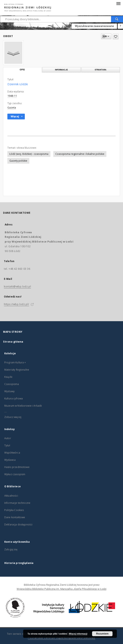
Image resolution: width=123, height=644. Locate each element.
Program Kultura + (15, 362)
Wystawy (9, 391)
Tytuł (7, 445)
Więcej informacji (78, 634)
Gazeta (12, 108)
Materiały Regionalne (17, 370)
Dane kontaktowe (15, 517)
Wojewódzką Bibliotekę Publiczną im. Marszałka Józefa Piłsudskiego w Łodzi (61, 589)
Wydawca (10, 460)
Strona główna (13, 342)
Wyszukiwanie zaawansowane (94, 26)
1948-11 (12, 96)
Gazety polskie (18, 161)
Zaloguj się (11, 549)
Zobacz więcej (13, 417)
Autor (8, 438)
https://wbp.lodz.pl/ (17, 304)
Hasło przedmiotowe (17, 467)
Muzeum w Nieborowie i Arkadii (23, 406)
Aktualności (11, 496)
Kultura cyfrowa (14, 398)
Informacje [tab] (61, 70)
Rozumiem (102, 634)
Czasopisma (12, 384)
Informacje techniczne (17, 503)
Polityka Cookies (14, 510)
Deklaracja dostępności (18, 524)
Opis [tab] (22, 70)
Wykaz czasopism (15, 474)
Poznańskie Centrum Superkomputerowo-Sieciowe (62, 638)
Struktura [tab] (101, 70)
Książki (8, 377)
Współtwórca (12, 453)
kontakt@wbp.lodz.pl (17, 286)
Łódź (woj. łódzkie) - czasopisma (29, 154)
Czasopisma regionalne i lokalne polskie (80, 154)
